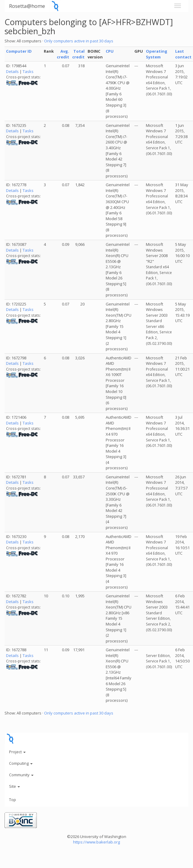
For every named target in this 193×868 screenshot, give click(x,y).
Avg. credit (63, 54)
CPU (110, 51)
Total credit (78, 54)
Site (14, 786)
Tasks (28, 71)
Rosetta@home (27, 6)
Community (21, 775)
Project (17, 752)
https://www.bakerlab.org (96, 842)
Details (12, 71)
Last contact (183, 54)
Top (13, 800)
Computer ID (19, 51)
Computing (21, 763)
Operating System (157, 54)
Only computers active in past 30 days (79, 41)
